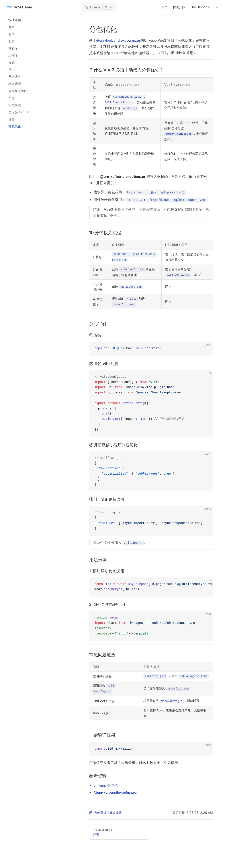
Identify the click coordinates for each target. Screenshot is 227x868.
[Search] (99, 7)
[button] (39, 20)
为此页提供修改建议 (106, 813)
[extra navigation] (218, 7)
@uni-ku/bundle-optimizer (118, 40)
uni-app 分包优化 (108, 785)
